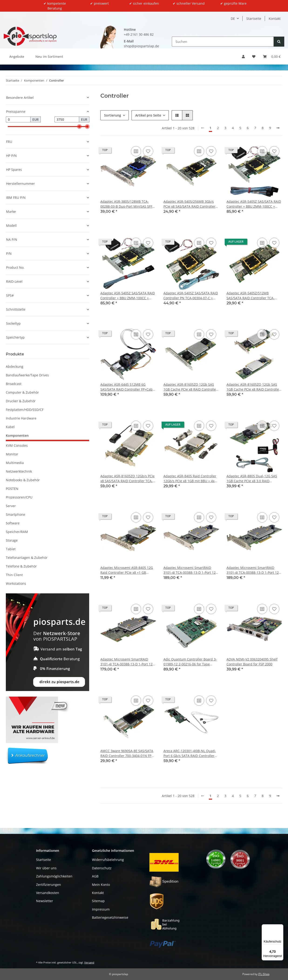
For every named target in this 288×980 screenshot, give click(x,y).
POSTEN (12, 489)
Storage (12, 540)
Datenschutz (102, 868)
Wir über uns (46, 868)
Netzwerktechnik (19, 471)
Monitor (12, 454)
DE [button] (233, 19)
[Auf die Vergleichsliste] (136, 151)
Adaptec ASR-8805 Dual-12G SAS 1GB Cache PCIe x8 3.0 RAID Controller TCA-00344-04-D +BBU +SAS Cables (252, 479)
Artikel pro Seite (148, 115)
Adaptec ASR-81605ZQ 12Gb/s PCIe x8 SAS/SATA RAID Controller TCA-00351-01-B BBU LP (127, 479)
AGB (95, 876)
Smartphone (15, 514)
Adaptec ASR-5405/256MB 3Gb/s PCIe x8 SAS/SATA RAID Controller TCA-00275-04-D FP (189, 204)
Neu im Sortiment (49, 57)
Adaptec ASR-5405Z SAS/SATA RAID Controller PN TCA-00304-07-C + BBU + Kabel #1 (191, 296)
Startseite (254, 19)
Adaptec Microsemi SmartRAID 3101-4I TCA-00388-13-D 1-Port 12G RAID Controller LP (254, 570)
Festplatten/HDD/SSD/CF (25, 410)
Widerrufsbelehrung (108, 860)
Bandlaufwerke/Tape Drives (27, 375)
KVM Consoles (17, 445)
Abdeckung (15, 366)
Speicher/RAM (17, 532)
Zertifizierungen (49, 885)
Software (13, 523)
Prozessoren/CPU (19, 497)
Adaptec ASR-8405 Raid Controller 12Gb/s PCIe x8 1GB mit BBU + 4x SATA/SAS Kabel (190, 479)
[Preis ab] (18, 120)
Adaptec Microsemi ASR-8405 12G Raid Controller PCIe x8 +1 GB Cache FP (127, 570)
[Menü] (281, 927)
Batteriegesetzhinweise (110, 917)
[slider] (79, 127)
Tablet (11, 549)
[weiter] (278, 128)
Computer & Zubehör (22, 392)
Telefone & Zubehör (21, 566)
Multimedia (15, 463)
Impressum (101, 909)
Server (11, 506)
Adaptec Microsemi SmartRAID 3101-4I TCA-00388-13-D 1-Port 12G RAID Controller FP (191, 570)
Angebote (17, 57)
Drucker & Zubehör (21, 401)
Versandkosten (48, 893)
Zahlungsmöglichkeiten (54, 876)
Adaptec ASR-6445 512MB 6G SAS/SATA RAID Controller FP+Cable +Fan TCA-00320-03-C (128, 387)
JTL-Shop (264, 974)
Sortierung (113, 115)
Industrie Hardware (21, 418)
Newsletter (45, 901)
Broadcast (14, 384)
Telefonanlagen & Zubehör (27, 558)
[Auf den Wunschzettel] (148, 151)
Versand (89, 962)
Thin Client (14, 575)
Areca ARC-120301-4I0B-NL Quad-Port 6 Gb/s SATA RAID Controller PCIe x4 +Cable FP (190, 753)
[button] (243, 57)
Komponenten (17, 435)
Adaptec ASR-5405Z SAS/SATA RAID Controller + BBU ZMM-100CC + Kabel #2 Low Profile (128, 296)
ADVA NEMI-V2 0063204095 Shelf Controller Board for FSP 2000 (252, 662)
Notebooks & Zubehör (23, 480)
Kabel (10, 427)
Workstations (16, 583)
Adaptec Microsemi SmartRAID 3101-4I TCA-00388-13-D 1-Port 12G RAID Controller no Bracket (128, 662)
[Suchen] (223, 42)
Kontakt (275, 19)
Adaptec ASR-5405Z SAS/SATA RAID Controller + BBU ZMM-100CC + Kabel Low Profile (254, 204)
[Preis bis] (67, 120)
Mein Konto (101, 885)
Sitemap (98, 901)
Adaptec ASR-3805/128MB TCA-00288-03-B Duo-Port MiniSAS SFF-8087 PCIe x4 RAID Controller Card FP (127, 204)
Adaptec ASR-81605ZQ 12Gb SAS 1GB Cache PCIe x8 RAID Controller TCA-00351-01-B (190, 387)
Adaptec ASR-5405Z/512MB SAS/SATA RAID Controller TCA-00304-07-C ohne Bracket (251, 296)
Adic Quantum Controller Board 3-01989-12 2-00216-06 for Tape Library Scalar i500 (190, 662)
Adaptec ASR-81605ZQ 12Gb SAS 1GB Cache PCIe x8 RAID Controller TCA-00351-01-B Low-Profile (253, 387)
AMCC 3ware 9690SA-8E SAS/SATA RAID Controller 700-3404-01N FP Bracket (127, 753)
